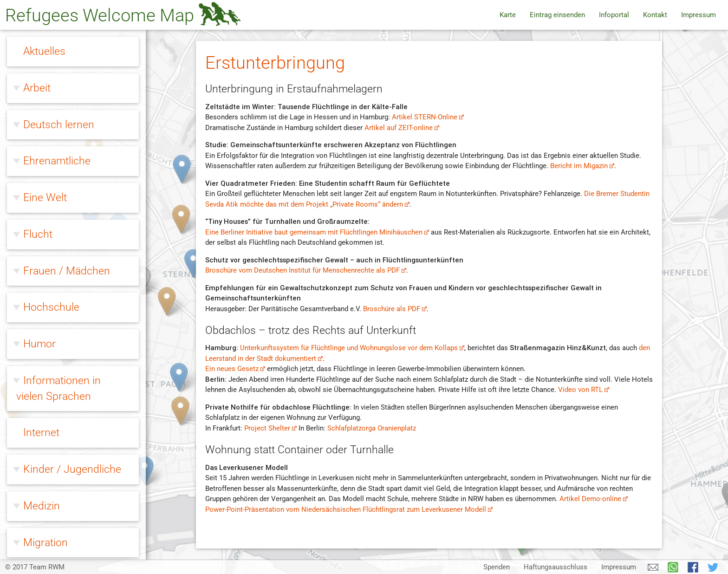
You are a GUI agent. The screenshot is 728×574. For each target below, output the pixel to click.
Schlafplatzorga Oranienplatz (372, 428)
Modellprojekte (57, 499)
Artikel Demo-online (594, 499)
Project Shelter (271, 428)
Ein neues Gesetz (235, 369)
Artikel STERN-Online (428, 117)
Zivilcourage (52, 538)
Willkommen (52, 404)
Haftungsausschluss (556, 567)
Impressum (699, 15)
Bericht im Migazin (582, 166)
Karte (508, 15)
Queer (37, 330)
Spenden (497, 567)
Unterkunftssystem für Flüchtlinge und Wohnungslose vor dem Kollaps (352, 348)
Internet (41, 147)
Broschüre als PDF (395, 309)
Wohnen (43, 440)
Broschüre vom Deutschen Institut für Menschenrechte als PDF (306, 270)
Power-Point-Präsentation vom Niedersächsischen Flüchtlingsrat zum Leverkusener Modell (349, 509)
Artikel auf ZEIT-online (402, 128)
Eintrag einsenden (557, 15)
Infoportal (614, 15)
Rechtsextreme (59, 367)
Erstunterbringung (62, 458)
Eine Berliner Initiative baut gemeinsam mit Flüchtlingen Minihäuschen (317, 232)
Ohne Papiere (55, 294)
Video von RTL (584, 390)
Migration (45, 257)
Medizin (42, 221)
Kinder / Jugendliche (72, 184)
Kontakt (655, 15)
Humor (39, 59)
